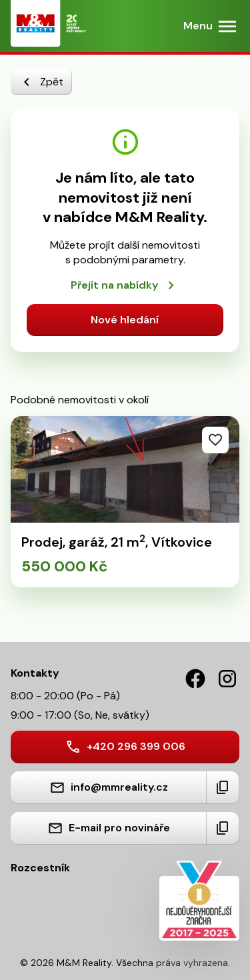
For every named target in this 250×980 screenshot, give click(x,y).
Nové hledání (125, 320)
